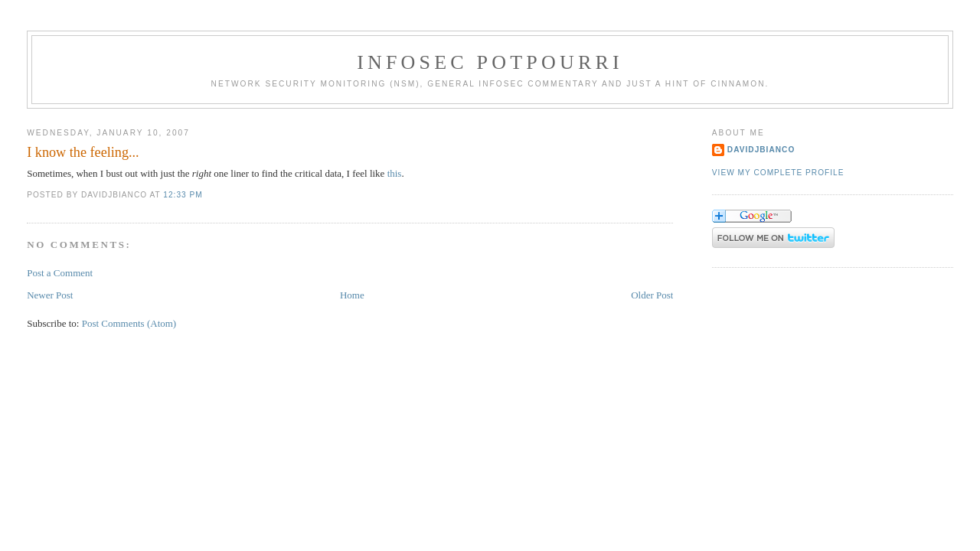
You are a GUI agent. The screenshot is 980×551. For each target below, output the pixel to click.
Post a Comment (60, 273)
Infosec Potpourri (490, 62)
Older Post (652, 295)
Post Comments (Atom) (129, 323)
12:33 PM (183, 195)
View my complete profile (778, 173)
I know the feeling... (83, 152)
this (395, 173)
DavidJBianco (761, 150)
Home (352, 295)
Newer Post (50, 295)
